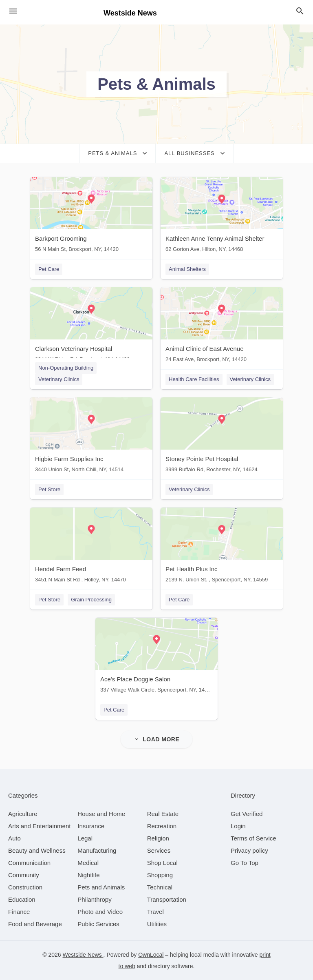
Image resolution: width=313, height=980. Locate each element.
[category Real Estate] (163, 814)
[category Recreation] (162, 826)
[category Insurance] (91, 826)
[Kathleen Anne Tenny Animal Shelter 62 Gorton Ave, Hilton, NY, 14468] (222, 216)
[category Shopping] (160, 875)
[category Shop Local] (162, 863)
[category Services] (159, 850)
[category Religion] (158, 838)
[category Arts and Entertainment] (39, 826)
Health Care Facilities (194, 379)
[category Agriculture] (23, 814)
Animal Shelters (187, 269)
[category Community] (24, 875)
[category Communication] (29, 863)
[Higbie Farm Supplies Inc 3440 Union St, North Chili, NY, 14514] (91, 437)
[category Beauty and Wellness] (37, 850)
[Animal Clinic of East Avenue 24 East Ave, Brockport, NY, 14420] (222, 327)
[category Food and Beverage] (35, 924)
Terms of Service (253, 838)
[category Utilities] (157, 924)
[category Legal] (85, 838)
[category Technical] (160, 887)
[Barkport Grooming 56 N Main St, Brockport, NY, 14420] (91, 216)
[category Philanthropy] (94, 899)
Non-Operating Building (66, 368)
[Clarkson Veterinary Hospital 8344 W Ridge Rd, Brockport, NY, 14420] (91, 327)
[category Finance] (19, 912)
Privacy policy (249, 850)
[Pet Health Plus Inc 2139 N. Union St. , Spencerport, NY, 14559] (222, 547)
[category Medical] (88, 863)
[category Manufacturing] (97, 850)
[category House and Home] (101, 814)
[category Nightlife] (88, 875)
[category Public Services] (98, 924)
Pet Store (49, 489)
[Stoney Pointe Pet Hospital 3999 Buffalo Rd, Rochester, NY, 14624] (222, 437)
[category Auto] (14, 838)
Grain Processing (91, 600)
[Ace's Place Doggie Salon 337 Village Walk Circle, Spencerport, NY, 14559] (156, 657)
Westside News (83, 955)
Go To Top (245, 863)
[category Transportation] (167, 899)
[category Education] (22, 899)
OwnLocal (151, 955)
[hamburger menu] (13, 11)
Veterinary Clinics (59, 379)
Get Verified (247, 814)
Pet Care (49, 269)
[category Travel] (155, 912)
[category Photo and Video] (100, 912)
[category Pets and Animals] (101, 887)
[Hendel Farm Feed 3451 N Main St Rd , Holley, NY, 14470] (91, 547)
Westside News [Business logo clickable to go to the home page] (130, 13)
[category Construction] (25, 887)
